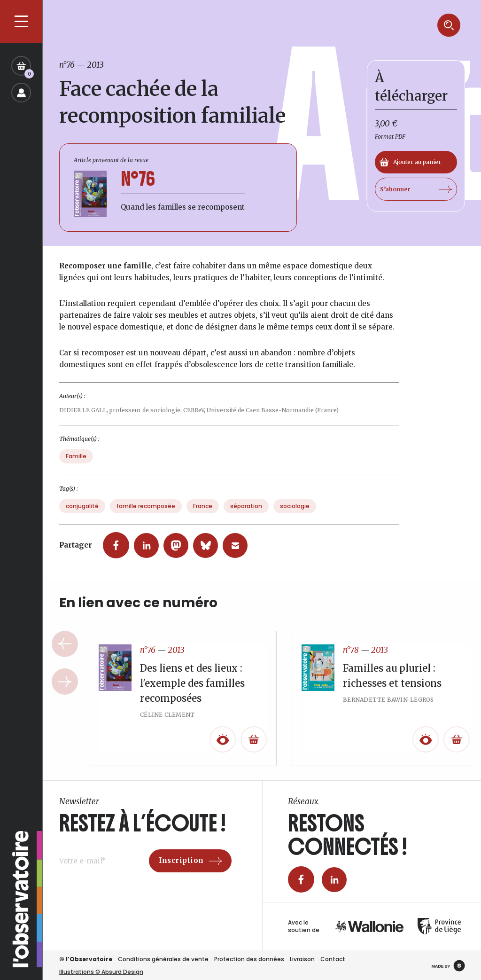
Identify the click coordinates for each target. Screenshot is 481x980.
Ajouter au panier (410, 162)
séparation (246, 514)
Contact (333, 959)
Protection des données (249, 959)
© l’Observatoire (86, 959)
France (203, 514)
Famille (76, 464)
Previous (65, 651)
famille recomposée (146, 514)
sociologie (295, 514)
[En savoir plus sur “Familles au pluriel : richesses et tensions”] (457, 747)
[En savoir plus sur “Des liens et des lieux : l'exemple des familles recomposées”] (254, 747)
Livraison (302, 959)
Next (65, 689)
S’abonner (416, 189)
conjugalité (82, 514)
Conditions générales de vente (163, 959)
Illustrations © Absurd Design (101, 972)
